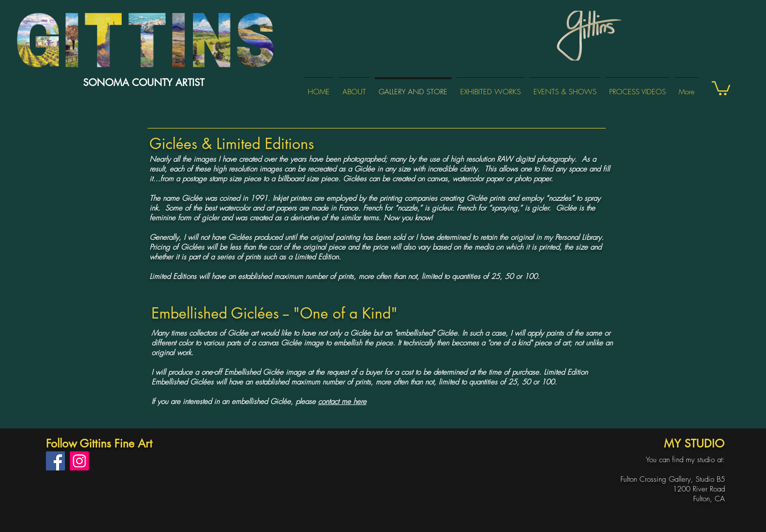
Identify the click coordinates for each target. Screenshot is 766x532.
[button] (721, 87)
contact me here (342, 402)
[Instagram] (79, 461)
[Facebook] (55, 461)
